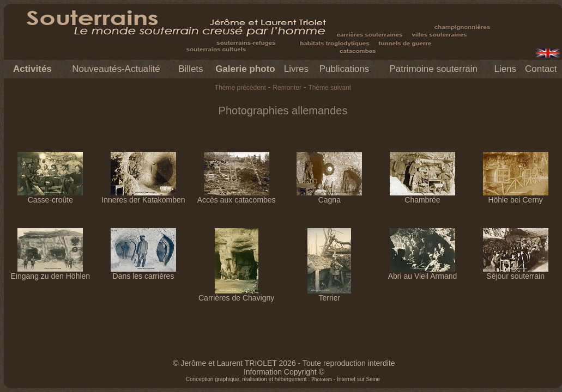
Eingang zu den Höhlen (51, 272)
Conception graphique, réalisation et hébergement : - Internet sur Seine (283, 379)
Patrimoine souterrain (433, 69)
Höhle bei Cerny (516, 196)
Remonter (287, 88)
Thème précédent (240, 88)
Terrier (329, 294)
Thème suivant (330, 88)
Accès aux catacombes (237, 196)
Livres (296, 69)
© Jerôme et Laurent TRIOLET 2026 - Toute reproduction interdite (284, 363)
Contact (541, 69)
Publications (345, 69)
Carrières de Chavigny (236, 294)
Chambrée (422, 196)
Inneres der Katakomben (143, 196)
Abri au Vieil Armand (423, 272)
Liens (505, 69)
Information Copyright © (284, 372)
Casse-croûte (50, 196)
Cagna (329, 196)
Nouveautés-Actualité (116, 69)
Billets (191, 69)
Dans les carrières (143, 272)
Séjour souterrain (516, 272)
